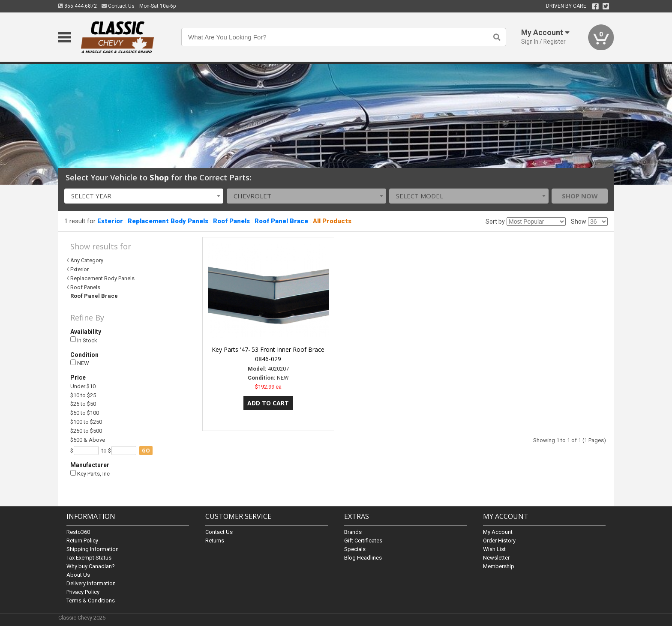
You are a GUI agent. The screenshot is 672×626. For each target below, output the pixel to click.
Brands (353, 532)
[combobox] (144, 196)
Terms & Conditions (91, 601)
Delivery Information (91, 583)
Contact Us (118, 6)
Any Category (87, 260)
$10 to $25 (83, 395)
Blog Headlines (363, 558)
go (146, 451)
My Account (498, 532)
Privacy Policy (83, 592)
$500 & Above (88, 440)
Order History (499, 541)
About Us (78, 575)
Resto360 (78, 532)
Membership (499, 566)
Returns (215, 541)
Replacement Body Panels (168, 221)
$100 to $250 (86, 422)
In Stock (84, 340)
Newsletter (496, 558)
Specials (355, 549)
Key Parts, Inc (90, 474)
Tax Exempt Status (89, 558)
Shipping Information (93, 549)
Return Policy (82, 541)
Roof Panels (231, 221)
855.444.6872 (78, 6)
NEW (80, 363)
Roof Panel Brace (281, 221)
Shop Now (580, 196)
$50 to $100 (85, 413)
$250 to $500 (86, 431)
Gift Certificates (363, 541)
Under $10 (83, 386)
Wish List (494, 549)
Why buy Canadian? (91, 566)
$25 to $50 (83, 404)
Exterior (110, 221)
